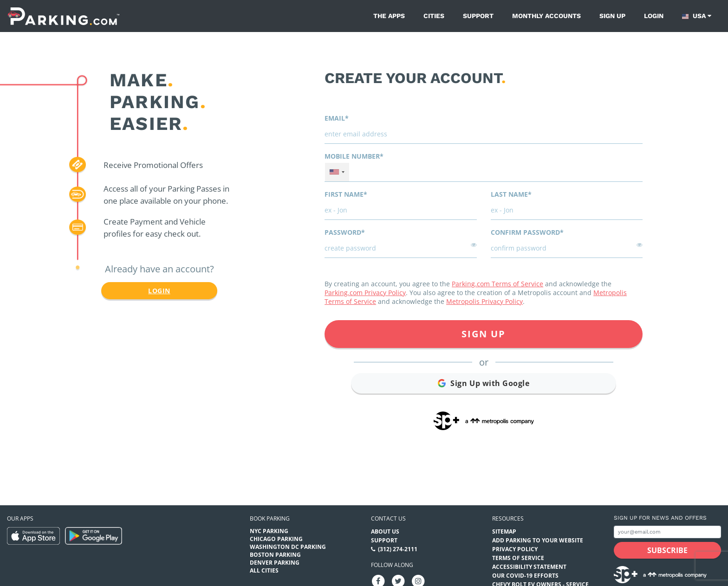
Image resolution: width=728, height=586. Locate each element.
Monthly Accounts (546, 16)
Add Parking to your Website (538, 540)
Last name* (511, 194)
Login (654, 16)
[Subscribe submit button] (667, 550)
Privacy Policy (515, 549)
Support (478, 16)
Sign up (612, 16)
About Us (385, 531)
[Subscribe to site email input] (667, 532)
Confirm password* (527, 232)
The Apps (389, 16)
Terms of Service (518, 558)
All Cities (264, 570)
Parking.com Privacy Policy (365, 293)
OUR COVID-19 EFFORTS (525, 576)
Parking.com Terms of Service (497, 284)
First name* (346, 194)
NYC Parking (269, 531)
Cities (434, 16)
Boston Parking (275, 555)
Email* (337, 118)
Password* (345, 232)
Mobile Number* (354, 156)
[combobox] (337, 172)
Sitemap (504, 531)
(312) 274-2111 (398, 549)
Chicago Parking (276, 539)
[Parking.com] (64, 16)
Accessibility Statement (529, 567)
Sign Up (484, 334)
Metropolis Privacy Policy (484, 301)
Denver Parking (275, 563)
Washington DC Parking (288, 547)
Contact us (388, 518)
